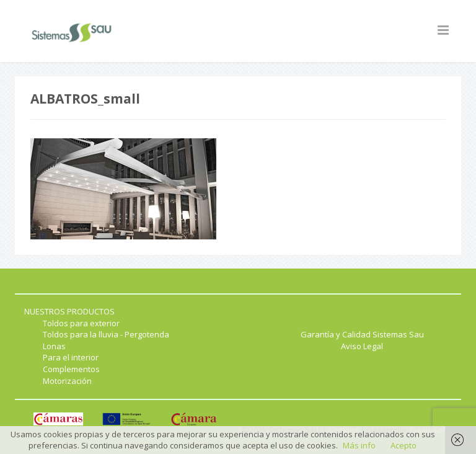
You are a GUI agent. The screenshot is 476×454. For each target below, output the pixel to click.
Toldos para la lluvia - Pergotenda (106, 334)
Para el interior (71, 357)
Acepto (403, 445)
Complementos (71, 369)
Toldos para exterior (81, 323)
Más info (359, 445)
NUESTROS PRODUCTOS (69, 311)
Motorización (67, 381)
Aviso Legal (362, 346)
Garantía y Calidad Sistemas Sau (362, 334)
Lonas (54, 346)
